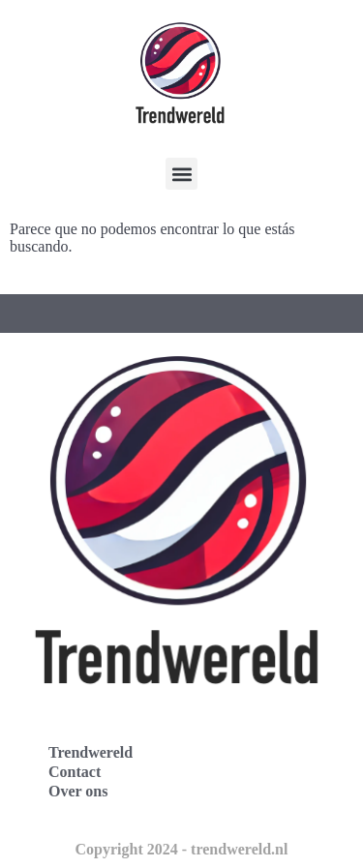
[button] (181, 174)
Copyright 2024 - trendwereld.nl (182, 849)
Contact (75, 772)
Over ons (78, 791)
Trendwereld (91, 752)
